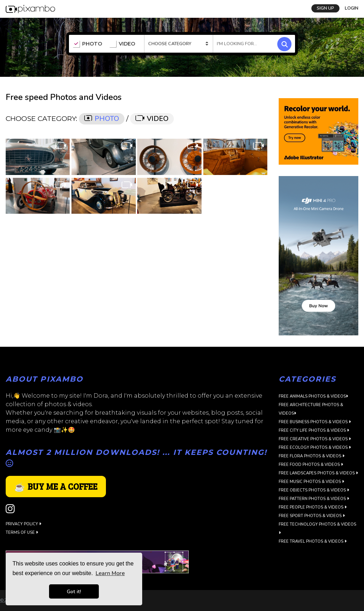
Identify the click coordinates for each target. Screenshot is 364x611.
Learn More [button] (110, 573)
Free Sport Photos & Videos (312, 516)
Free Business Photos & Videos (315, 422)
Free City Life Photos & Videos (314, 431)
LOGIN (352, 8)
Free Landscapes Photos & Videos (318, 473)
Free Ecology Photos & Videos (315, 448)
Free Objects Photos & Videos (314, 490)
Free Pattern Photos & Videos (314, 499)
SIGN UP (325, 8)
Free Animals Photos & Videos (313, 396)
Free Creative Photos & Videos (315, 439)
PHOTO (87, 44)
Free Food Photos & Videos (311, 465)
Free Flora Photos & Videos (312, 456)
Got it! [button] (74, 591)
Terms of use (22, 533)
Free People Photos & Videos (313, 507)
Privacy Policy (23, 524)
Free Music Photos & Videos (311, 482)
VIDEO (122, 44)
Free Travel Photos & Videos (313, 541)
